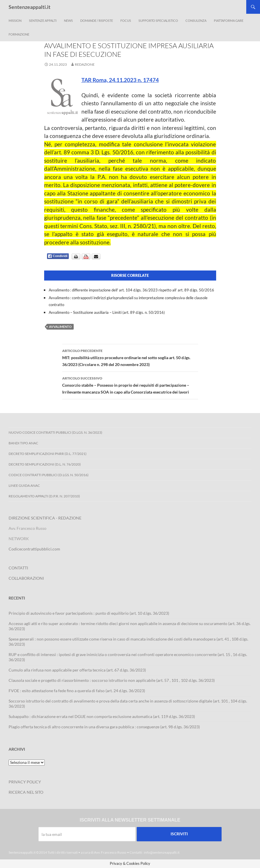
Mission (15, 21)
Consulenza (196, 21)
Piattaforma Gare (229, 21)
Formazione (19, 34)
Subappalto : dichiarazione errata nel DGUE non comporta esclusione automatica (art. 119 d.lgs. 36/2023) (102, 716)
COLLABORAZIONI (26, 578)
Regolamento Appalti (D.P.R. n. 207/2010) (44, 496)
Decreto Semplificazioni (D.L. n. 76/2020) (45, 464)
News (68, 21)
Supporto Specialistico (158, 21)
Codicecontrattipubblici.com (34, 549)
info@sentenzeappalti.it (162, 852)
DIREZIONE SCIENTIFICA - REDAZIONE (45, 518)
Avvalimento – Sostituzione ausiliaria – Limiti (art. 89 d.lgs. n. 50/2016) (107, 312)
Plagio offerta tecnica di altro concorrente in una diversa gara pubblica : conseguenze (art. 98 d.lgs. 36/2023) (104, 727)
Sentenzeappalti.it (30, 7)
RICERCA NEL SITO (26, 792)
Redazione (85, 64)
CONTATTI (18, 568)
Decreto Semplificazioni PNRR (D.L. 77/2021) (48, 454)
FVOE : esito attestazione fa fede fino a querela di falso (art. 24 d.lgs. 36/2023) (77, 691)
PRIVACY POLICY (25, 782)
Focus (126, 21)
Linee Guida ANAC (24, 485)
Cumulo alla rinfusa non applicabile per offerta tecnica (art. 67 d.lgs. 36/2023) (77, 670)
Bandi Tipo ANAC (23, 443)
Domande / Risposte (97, 21)
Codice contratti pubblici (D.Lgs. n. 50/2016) (49, 475)
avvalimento (60, 327)
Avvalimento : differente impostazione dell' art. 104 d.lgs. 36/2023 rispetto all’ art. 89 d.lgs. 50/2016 (131, 290)
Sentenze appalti (43, 21)
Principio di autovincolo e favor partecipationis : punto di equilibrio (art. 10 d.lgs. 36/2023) (89, 613)
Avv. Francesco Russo (110, 852)
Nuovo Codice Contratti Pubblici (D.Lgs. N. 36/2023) (55, 432)
